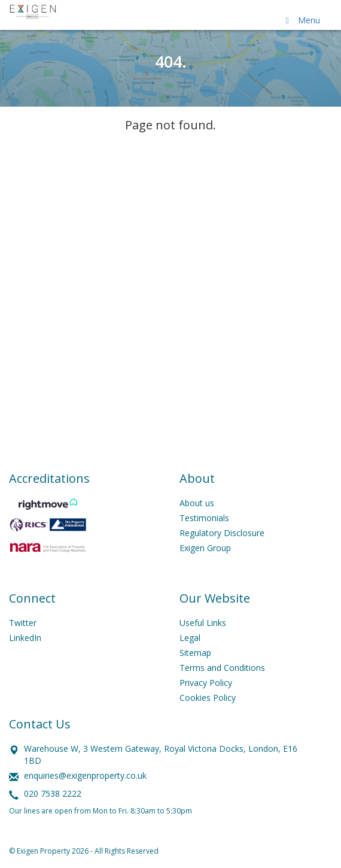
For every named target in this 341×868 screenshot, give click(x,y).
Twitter (23, 623)
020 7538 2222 (53, 793)
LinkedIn (25, 638)
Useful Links (203, 623)
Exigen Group (205, 548)
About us (197, 503)
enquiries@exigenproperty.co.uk (85, 775)
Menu (301, 20)
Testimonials (204, 518)
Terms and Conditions (222, 668)
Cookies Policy (208, 698)
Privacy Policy (206, 683)
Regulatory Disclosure (222, 533)
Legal (190, 638)
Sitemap (195, 653)
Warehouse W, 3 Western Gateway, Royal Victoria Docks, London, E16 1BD (161, 754)
